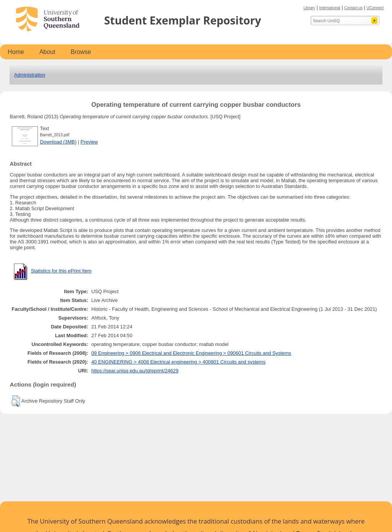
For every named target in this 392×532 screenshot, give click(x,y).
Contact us (353, 8)
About (47, 52)
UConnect (375, 8)
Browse (81, 52)
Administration (30, 75)
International (330, 8)
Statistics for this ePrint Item (61, 271)
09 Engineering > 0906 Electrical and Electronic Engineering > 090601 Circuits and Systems (191, 353)
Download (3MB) (58, 142)
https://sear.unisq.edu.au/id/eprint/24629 (135, 371)
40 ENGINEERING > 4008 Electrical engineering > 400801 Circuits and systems (178, 362)
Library (310, 8)
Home (16, 52)
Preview (89, 142)
